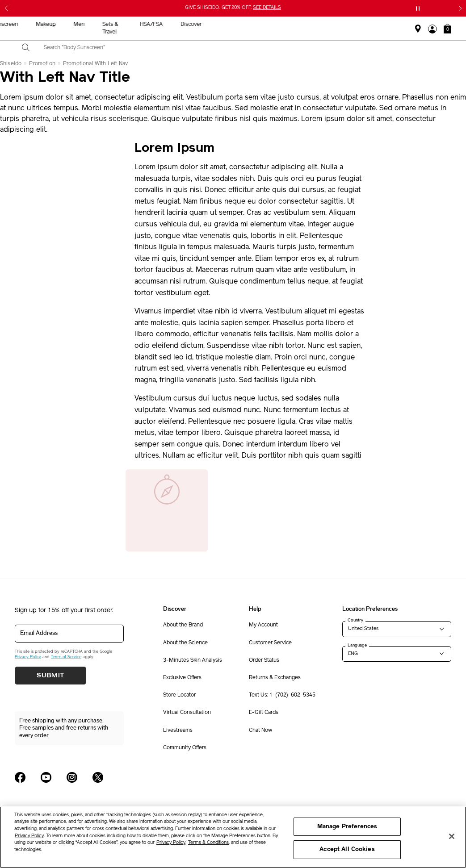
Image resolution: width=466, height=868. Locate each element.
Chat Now (260, 730)
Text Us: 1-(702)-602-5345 (282, 695)
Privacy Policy (28, 657)
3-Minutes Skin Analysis (193, 660)
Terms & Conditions (208, 843)
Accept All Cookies (347, 849)
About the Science (185, 643)
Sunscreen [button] (218, 25)
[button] (447, 29)
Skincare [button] (177, 25)
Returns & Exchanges (275, 678)
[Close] (452, 836)
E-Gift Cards (264, 713)
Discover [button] (404, 25)
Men (292, 25)
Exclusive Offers (182, 678)
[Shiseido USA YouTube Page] (46, 777)
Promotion (42, 64)
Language (357, 645)
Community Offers (185, 748)
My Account (263, 625)
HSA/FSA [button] (364, 25)
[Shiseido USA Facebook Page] (20, 777)
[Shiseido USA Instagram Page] (72, 777)
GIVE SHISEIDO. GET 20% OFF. (233, 8)
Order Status (264, 660)
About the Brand (183, 625)
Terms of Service (66, 657)
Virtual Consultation (187, 713)
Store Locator (179, 695)
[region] (233, 837)
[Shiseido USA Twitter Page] (98, 777)
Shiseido (11, 64)
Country (355, 620)
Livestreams (178, 730)
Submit (50, 676)
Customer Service (270, 643)
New (143, 25)
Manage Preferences (347, 827)
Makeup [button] (259, 25)
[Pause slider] (418, 8)
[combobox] (241, 48)
